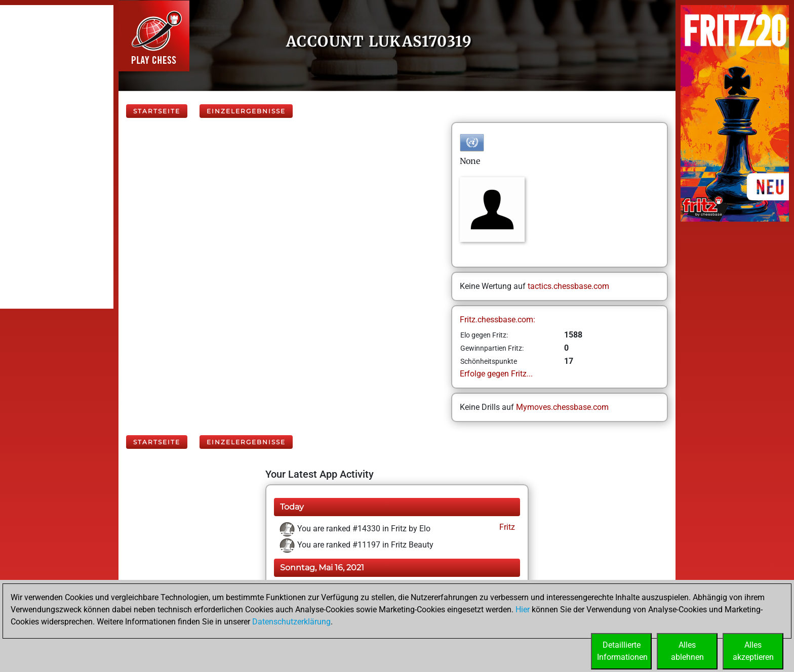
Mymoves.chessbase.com (562, 407)
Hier (523, 610)
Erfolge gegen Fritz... (496, 374)
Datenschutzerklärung (291, 622)
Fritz (506, 527)
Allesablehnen (687, 651)
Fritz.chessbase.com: (498, 320)
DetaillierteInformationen (622, 651)
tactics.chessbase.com (568, 286)
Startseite (157, 111)
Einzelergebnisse (246, 111)
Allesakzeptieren (753, 651)
